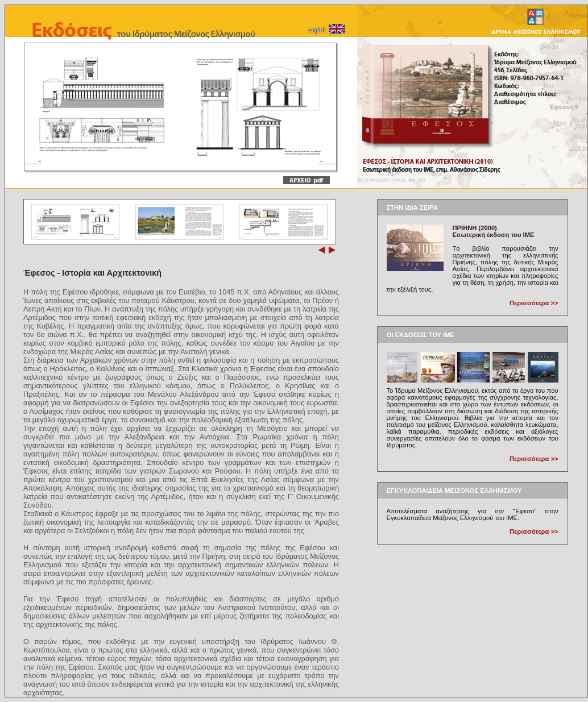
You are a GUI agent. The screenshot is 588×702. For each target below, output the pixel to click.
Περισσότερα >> (534, 303)
